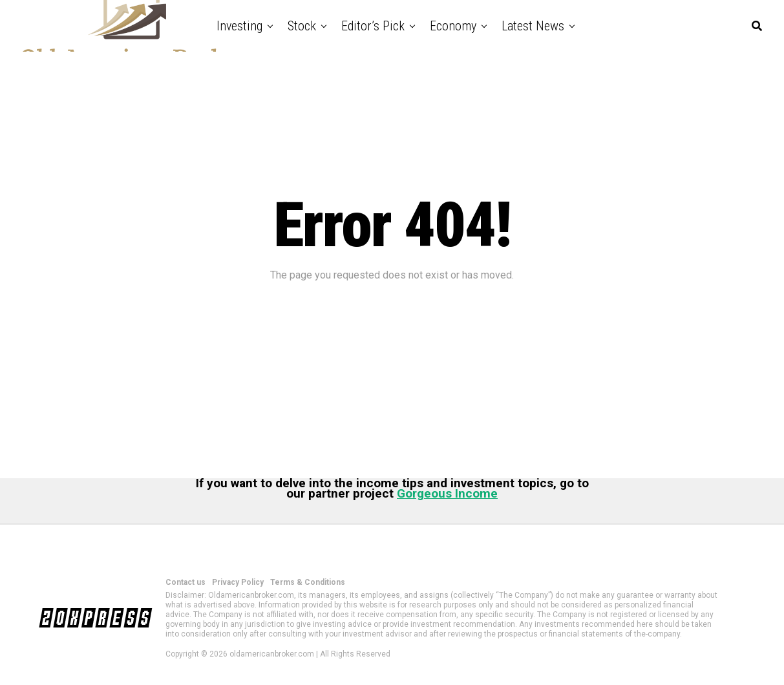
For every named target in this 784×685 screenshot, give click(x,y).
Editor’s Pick (373, 26)
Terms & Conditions (308, 582)
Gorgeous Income (447, 493)
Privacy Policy (238, 582)
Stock (302, 26)
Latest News (533, 26)
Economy (453, 26)
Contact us (185, 582)
